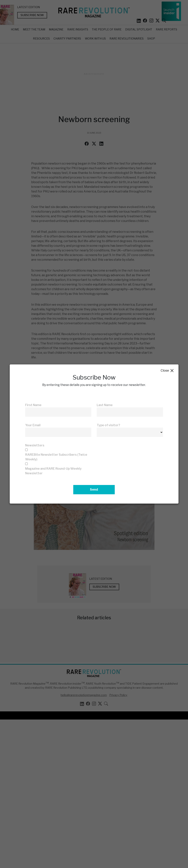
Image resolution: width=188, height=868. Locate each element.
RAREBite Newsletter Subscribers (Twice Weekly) (56, 457)
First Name (33, 405)
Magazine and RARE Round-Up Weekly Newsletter (53, 471)
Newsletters (35, 445)
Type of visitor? (108, 425)
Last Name (105, 405)
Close (167, 371)
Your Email (33, 425)
